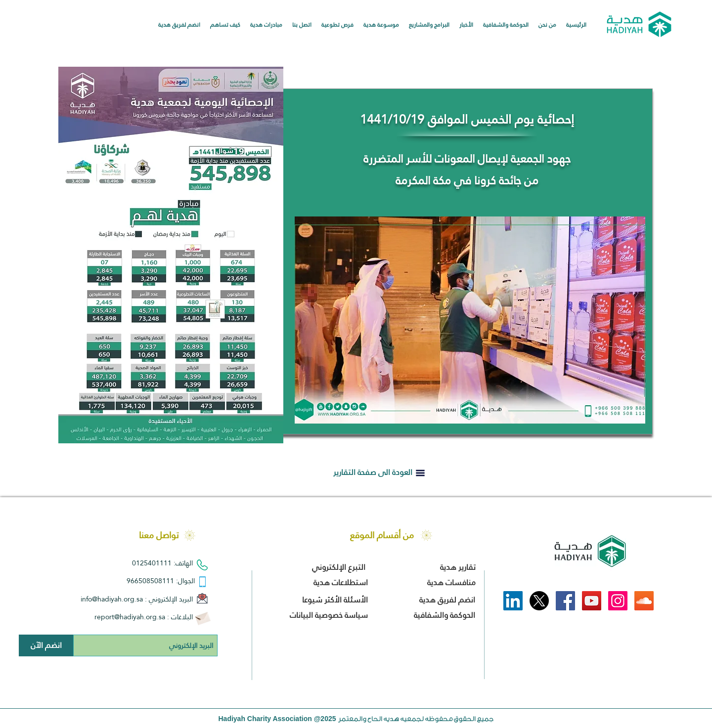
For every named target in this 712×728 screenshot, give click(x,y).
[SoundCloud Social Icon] (644, 601)
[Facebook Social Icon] (565, 601)
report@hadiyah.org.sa (130, 617)
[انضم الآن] (46, 645)
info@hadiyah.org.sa (112, 599)
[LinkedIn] (513, 601)
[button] (547, 25)
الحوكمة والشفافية (444, 615)
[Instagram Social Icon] (618, 601)
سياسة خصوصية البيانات (329, 615)
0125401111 (152, 563)
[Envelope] (202, 617)
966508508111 (150, 581)
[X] (539, 601)
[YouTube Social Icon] (592, 601)
